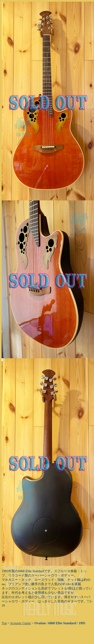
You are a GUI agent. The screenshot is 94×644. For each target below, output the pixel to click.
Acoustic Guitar (21, 623)
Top (4, 623)
